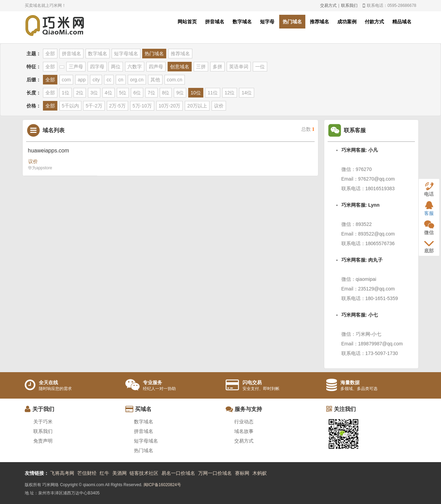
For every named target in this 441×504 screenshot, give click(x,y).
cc (109, 80)
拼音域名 (215, 22)
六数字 (135, 67)
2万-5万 (117, 106)
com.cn (175, 80)
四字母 (97, 67)
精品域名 (402, 22)
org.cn (137, 80)
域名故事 (244, 431)
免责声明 (43, 441)
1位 (66, 93)
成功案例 (347, 22)
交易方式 (328, 5)
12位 (230, 93)
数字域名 (242, 22)
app (82, 80)
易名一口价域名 (178, 473)
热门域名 (292, 22)
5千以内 (70, 106)
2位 (80, 93)
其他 (155, 80)
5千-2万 (94, 106)
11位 (213, 93)
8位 (166, 93)
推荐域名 (319, 22)
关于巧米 (43, 422)
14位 (247, 93)
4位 (109, 93)
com (66, 80)
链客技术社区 (144, 473)
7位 (151, 93)
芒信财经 (87, 473)
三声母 (76, 67)
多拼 (217, 67)
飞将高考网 (62, 473)
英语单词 (239, 67)
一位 (260, 67)
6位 (137, 93)
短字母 (267, 22)
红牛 (104, 473)
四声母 (156, 67)
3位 (94, 93)
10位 (196, 93)
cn (121, 80)
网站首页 (187, 22)
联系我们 (349, 5)
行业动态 (244, 422)
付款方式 (374, 22)
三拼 (201, 67)
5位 (123, 93)
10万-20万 (170, 106)
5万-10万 (142, 106)
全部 (50, 54)
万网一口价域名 (215, 473)
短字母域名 (126, 54)
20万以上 (197, 106)
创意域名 (180, 67)
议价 (219, 106)
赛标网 (242, 473)
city (96, 80)
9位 (180, 93)
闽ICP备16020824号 (162, 485)
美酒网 (120, 473)
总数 (308, 129)
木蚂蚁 (260, 473)
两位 (116, 67)
